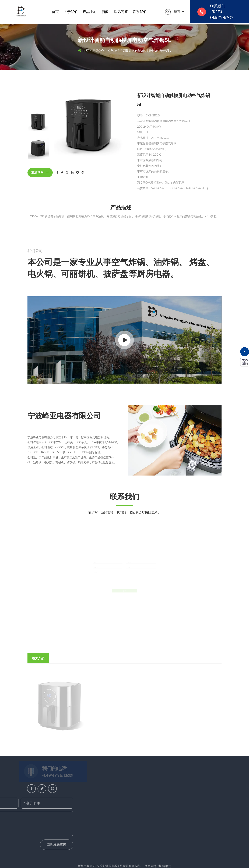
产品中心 (90, 12)
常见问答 (121, 12)
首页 (55, 12)
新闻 (105, 12)
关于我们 (71, 12)
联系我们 (140, 12)
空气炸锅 (114, 51)
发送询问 (40, 173)
